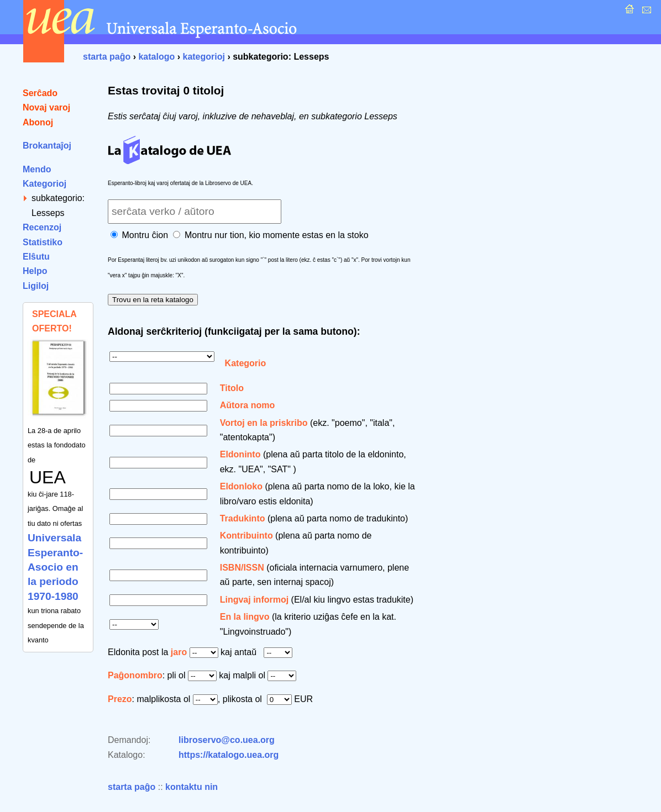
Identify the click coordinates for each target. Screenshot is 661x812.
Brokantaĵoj (47, 146)
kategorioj (203, 57)
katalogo (156, 57)
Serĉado (40, 93)
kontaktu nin (192, 787)
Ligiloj (36, 286)
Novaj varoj (46, 107)
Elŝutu (36, 257)
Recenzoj (42, 227)
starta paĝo (107, 57)
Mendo (37, 169)
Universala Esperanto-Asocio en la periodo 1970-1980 (55, 567)
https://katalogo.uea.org (229, 755)
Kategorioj (44, 184)
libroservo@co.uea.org (227, 740)
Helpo (35, 271)
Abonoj (38, 122)
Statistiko (43, 242)
